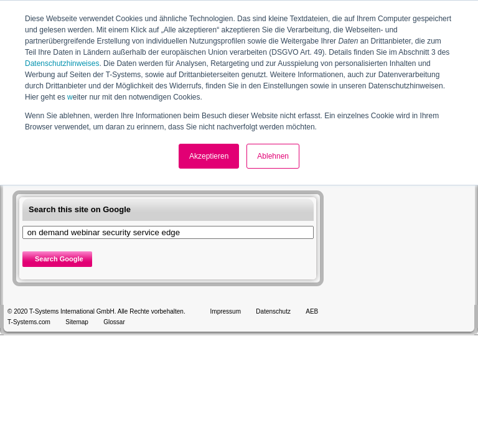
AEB (312, 311)
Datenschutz (273, 311)
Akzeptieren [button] (209, 156)
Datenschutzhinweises (62, 63)
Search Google (59, 259)
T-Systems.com (29, 322)
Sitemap (77, 322)
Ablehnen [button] (273, 156)
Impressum (226, 311)
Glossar (114, 322)
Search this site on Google (80, 209)
